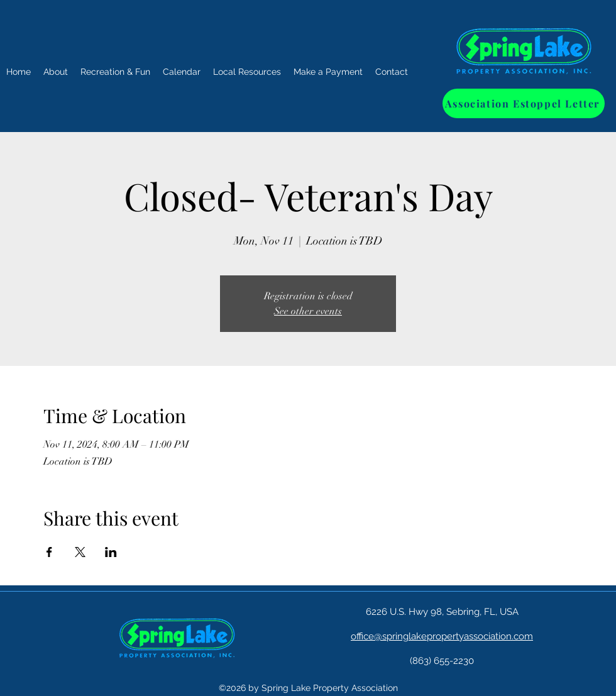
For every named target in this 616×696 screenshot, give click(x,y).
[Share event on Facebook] (49, 552)
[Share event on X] (80, 552)
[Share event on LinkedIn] (111, 552)
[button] (115, 72)
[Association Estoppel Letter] (524, 103)
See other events (308, 311)
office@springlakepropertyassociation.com (442, 636)
